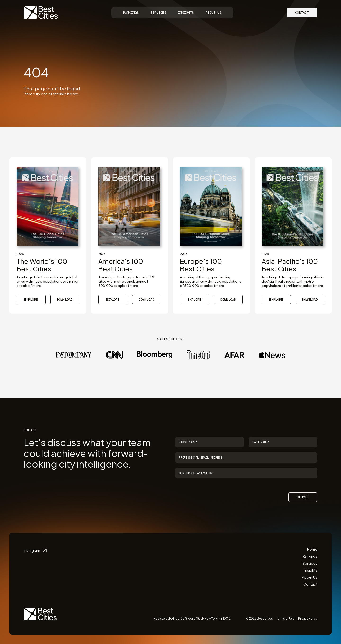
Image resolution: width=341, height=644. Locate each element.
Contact (302, 13)
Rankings (131, 13)
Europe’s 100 (201, 265)
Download (65, 300)
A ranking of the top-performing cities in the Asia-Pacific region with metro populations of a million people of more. (293, 281)
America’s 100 (121, 265)
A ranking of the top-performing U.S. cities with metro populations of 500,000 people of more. (127, 281)
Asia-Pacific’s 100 (290, 265)
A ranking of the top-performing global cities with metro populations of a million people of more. (48, 281)
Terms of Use (285, 619)
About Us (213, 13)
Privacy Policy (308, 619)
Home (312, 549)
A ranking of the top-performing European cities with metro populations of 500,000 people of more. (211, 281)
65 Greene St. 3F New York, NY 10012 (206, 619)
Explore (31, 300)
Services (158, 13)
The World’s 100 (42, 265)
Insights (186, 13)
